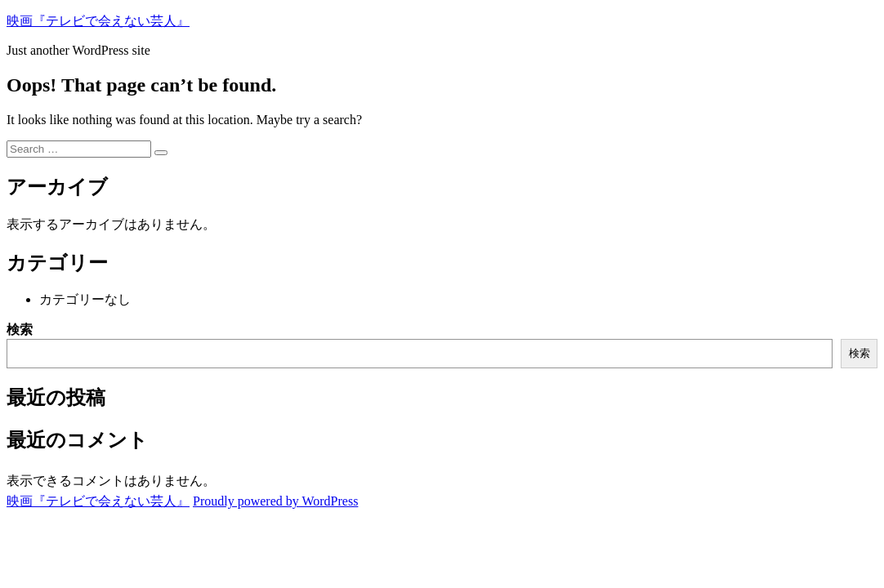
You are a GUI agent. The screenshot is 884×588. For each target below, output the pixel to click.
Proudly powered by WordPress (275, 501)
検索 (20, 330)
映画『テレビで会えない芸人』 (98, 21)
